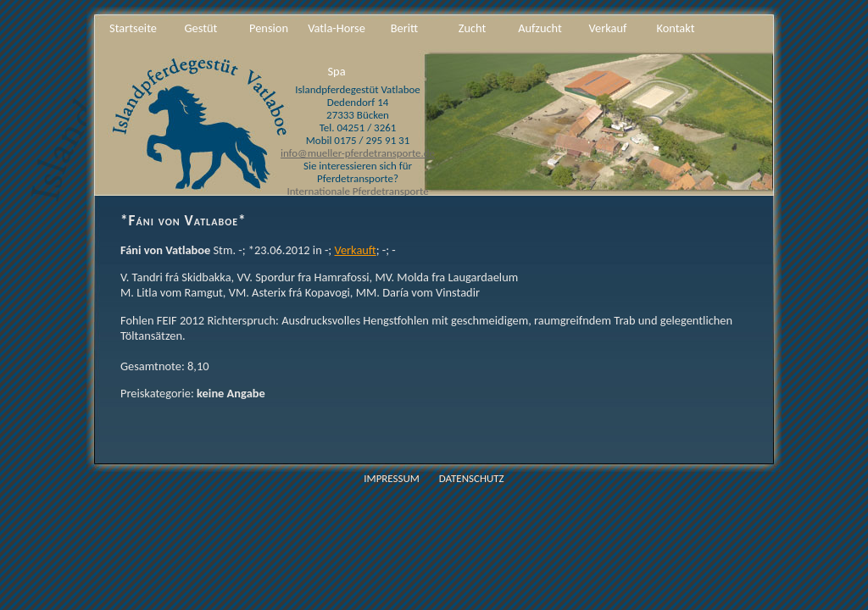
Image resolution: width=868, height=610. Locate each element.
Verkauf (608, 28)
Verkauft (355, 250)
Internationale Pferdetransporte (357, 191)
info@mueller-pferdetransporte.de (358, 153)
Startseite (133, 28)
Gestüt (201, 28)
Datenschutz (472, 478)
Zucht (473, 28)
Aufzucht (540, 28)
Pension (269, 28)
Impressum (392, 478)
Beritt (404, 28)
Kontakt (675, 28)
